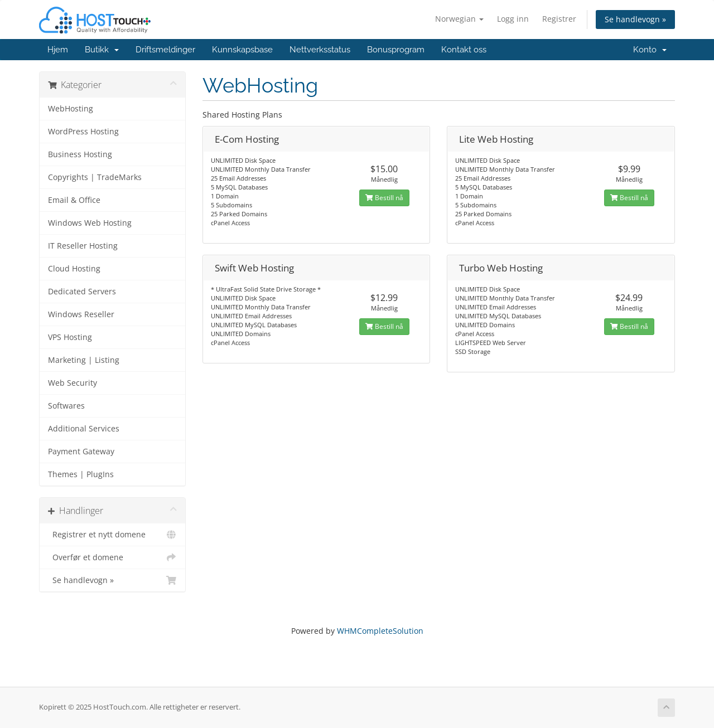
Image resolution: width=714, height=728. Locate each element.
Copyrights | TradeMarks (95, 177)
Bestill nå (384, 198)
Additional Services (84, 429)
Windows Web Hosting (90, 223)
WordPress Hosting (83, 132)
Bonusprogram (396, 50)
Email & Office (74, 200)
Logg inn (513, 19)
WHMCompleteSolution (380, 631)
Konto (650, 50)
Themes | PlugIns (81, 474)
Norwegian (459, 19)
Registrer (559, 19)
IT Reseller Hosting (83, 246)
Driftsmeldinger (165, 50)
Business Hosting (80, 154)
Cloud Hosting (74, 269)
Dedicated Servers (82, 292)
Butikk (102, 50)
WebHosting (71, 109)
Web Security (73, 383)
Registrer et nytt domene (112, 535)
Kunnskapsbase (242, 50)
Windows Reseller (81, 314)
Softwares (66, 406)
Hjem (58, 50)
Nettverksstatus (320, 50)
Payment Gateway (81, 452)
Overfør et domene (112, 557)
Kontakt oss (464, 50)
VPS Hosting (70, 337)
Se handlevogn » (635, 19)
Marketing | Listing (84, 360)
